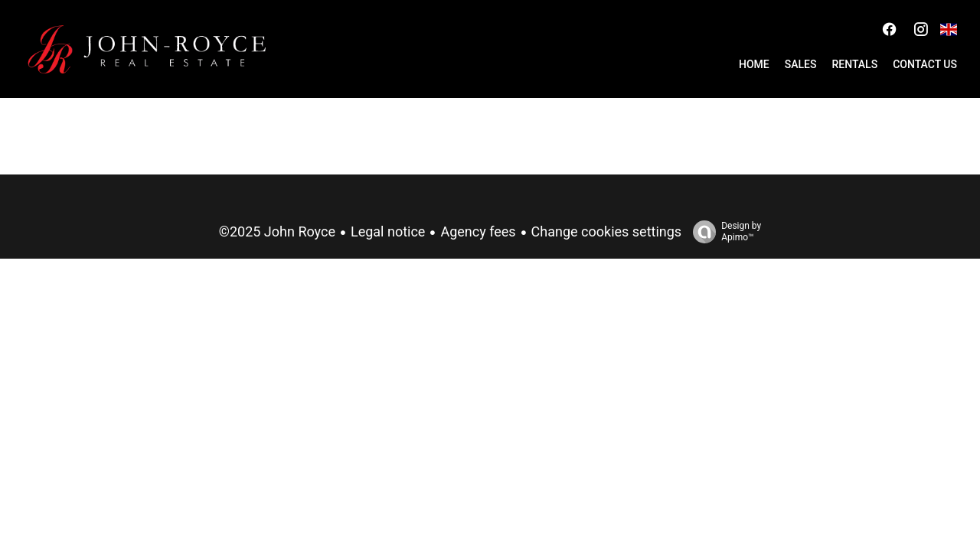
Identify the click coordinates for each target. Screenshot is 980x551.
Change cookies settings (607, 231)
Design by (723, 232)
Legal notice (388, 231)
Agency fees (478, 231)
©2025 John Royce (277, 231)
